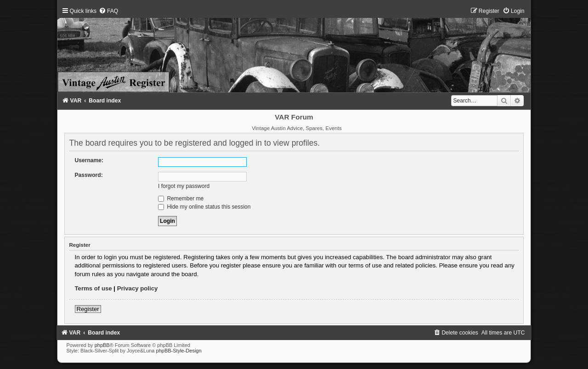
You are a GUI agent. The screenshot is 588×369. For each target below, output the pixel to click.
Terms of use (93, 288)
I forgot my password (184, 186)
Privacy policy (138, 288)
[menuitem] (108, 11)
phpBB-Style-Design (179, 351)
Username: (89, 160)
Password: (89, 175)
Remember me (181, 199)
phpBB (102, 345)
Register (88, 309)
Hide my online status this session (204, 207)
